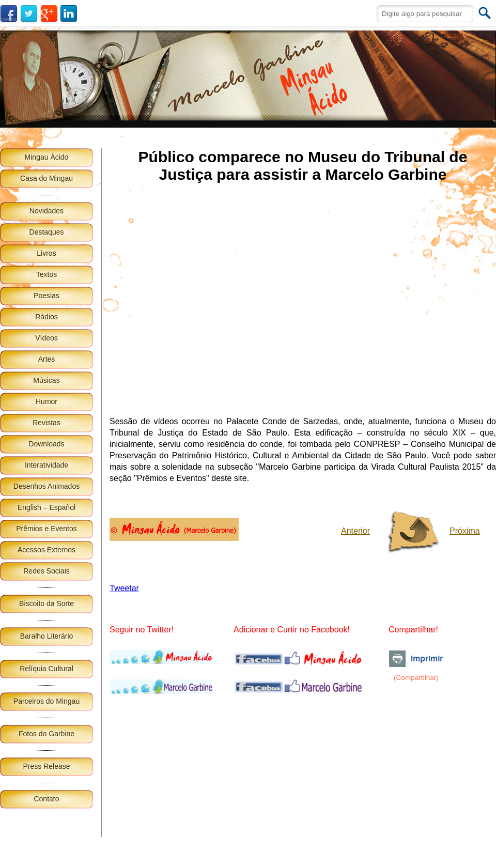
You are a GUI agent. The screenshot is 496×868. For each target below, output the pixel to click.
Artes (47, 359)
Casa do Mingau (47, 178)
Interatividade (47, 465)
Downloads (46, 444)
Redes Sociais (47, 571)
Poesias (47, 296)
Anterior (355, 531)
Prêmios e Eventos (47, 529)
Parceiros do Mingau (47, 701)
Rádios (47, 317)
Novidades (47, 211)
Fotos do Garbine (47, 734)
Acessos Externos (47, 550)
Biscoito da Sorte (47, 603)
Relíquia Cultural (47, 669)
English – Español (47, 507)
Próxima (465, 531)
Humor (47, 401)
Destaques (47, 232)
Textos (47, 274)
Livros (46, 253)
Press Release (46, 766)
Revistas (47, 423)
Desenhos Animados (47, 486)
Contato (46, 799)
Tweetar (124, 588)
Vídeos (47, 338)
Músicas (46, 380)
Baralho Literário (47, 636)
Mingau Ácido (47, 157)
